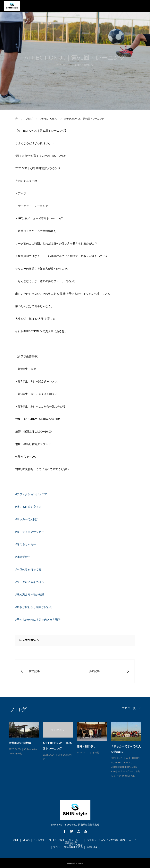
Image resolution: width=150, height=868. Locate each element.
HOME (15, 840)
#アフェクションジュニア (31, 494)
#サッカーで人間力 (27, 519)
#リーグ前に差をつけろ (30, 582)
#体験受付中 (23, 557)
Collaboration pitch (120, 767)
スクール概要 (76, 845)
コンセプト (39, 840)
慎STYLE (130, 776)
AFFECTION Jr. (84, 65)
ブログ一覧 (129, 708)
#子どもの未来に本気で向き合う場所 (38, 620)
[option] (77, 750)
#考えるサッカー (26, 544)
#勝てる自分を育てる (28, 507)
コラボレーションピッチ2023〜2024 (106, 840)
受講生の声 (71, 843)
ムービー (134, 840)
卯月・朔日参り (86, 746)
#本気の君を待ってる (28, 569)
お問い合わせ (94, 847)
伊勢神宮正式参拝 (20, 743)
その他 (19, 754)
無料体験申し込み (73, 847)
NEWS (26, 840)
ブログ (57, 847)
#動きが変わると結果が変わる (34, 607)
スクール (73, 840)
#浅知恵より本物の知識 (30, 595)
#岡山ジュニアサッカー (30, 532)
